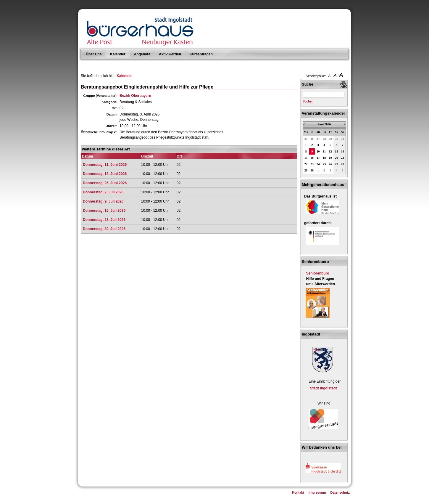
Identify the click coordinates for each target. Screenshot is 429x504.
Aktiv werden (170, 54)
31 (343, 139)
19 (330, 158)
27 (318, 139)
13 (337, 151)
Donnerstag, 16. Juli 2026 (104, 211)
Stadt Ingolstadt (324, 388)
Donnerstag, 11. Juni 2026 (105, 165)
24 (318, 164)
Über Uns (94, 54)
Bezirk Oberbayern (135, 96)
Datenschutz (340, 492)
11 (324, 151)
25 (306, 139)
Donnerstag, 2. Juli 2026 (103, 192)
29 (330, 139)
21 (343, 158)
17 (318, 158)
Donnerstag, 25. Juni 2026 (105, 183)
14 (343, 151)
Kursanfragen (201, 54)
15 (306, 158)
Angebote (142, 54)
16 (312, 158)
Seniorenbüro (318, 273)
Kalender (118, 54)
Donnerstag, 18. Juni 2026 (105, 174)
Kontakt (298, 492)
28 (324, 139)
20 (337, 158)
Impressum (317, 492)
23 (312, 164)
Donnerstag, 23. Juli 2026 (104, 220)
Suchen (308, 101)
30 (337, 139)
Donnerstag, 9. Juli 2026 (103, 201)
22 (306, 164)
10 (318, 151)
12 (330, 151)
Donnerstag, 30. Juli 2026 (104, 229)
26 (312, 139)
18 (324, 158)
